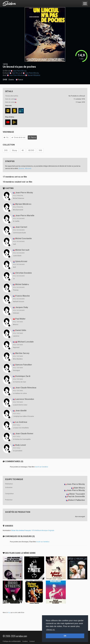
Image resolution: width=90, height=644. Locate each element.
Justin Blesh (17, 256)
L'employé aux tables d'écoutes (23, 416)
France (19, 80)
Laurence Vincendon (25, 399)
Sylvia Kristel (21, 261)
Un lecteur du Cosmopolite (22, 439)
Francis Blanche (23, 296)
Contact (32, 641)
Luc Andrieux (21, 422)
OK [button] (65, 636)
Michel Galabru (22, 284)
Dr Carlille (16, 221)
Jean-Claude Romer (24, 434)
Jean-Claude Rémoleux (26, 388)
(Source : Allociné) (25, 168)
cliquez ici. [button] (51, 630)
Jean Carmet (21, 227)
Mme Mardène (18, 359)
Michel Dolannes (19, 198)
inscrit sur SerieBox (41, 467)
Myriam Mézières (34, 75)
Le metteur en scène (20, 393)
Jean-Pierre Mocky (20, 71)
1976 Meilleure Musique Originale (33, 530)
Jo (14, 279)
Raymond (16, 347)
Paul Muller (20, 319)
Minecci (16, 325)
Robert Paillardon (77, 500)
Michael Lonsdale (26, 342)
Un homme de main (19, 382)
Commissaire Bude (19, 233)
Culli (14, 244)
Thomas (16, 290)
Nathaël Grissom (19, 302)
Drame (11, 80)
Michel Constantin (24, 238)
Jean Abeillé (21, 411)
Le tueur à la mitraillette (21, 428)
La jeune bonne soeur (20, 405)
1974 (5, 64)
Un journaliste (18, 451)
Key (9, 613)
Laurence (16, 336)
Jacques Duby (22, 307)
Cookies (25, 641)
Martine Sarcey (22, 353)
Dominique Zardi (23, 376)
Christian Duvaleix (24, 273)
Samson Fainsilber (24, 365)
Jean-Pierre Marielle (25, 216)
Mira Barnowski (18, 210)
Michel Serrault (22, 250)
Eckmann (16, 313)
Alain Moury (16, 73)
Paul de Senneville (76, 496)
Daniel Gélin (21, 330)
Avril (14, 267)
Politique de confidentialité (12, 641)
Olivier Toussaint (77, 494)
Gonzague (16, 370)
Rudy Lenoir (21, 445)
